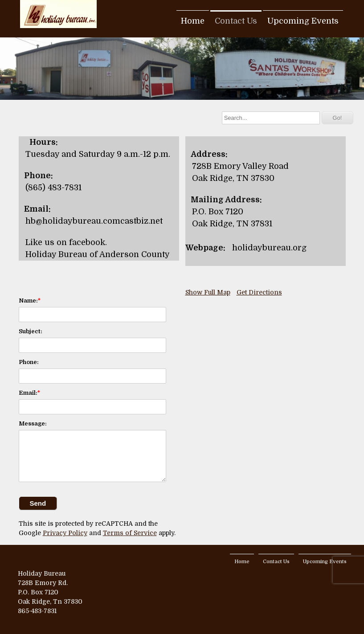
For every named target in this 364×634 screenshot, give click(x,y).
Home (193, 21)
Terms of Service (130, 533)
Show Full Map (208, 292)
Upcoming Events (303, 21)
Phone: (29, 362)
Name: (28, 301)
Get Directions (259, 292)
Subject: (31, 331)
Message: (33, 423)
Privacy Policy (65, 533)
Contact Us (236, 21)
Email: (28, 393)
